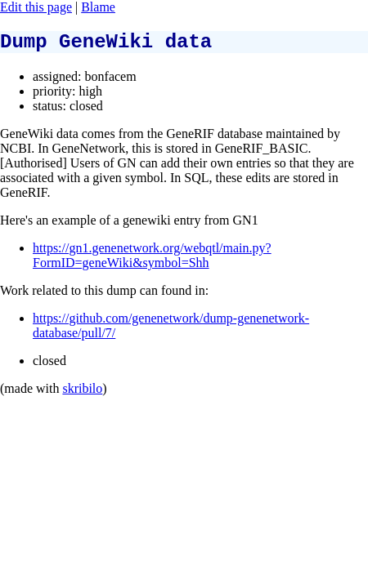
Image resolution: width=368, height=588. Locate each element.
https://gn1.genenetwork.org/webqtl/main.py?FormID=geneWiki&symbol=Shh (152, 260)
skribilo (82, 393)
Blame (98, 7)
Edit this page (36, 7)
